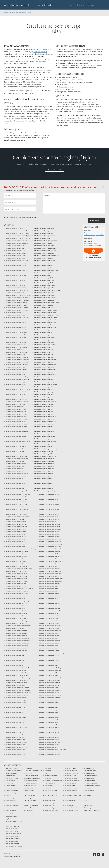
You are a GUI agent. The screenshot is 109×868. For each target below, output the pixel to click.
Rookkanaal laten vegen (51, 793)
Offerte (47, 773)
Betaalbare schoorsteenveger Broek (15, 355)
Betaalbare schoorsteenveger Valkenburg (50, 668)
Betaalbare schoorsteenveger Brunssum (16, 367)
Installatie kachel (29, 788)
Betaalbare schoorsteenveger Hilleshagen (45, 389)
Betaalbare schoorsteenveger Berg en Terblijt (18, 298)
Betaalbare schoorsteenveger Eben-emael (17, 449)
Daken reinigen (10, 783)
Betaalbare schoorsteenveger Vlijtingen (49, 683)
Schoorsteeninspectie (70, 798)
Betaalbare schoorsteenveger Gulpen (44, 325)
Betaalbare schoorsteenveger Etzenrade (45, 236)
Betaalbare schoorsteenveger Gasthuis (44, 260)
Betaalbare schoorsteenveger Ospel (15, 685)
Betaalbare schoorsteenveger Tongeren (49, 641)
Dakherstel (9, 795)
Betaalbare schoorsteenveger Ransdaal (16, 742)
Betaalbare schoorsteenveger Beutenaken (17, 307)
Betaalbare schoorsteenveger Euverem (44, 238)
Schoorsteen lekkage (70, 768)
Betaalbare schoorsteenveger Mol (15, 606)
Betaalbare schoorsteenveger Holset (44, 404)
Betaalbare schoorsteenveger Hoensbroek (45, 397)
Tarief (85, 800)
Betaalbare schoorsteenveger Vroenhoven (50, 695)
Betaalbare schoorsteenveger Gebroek (44, 263)
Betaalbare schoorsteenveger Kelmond (45, 476)
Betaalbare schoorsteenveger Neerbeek (16, 631)
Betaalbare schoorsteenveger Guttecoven (45, 327)
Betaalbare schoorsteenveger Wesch (48, 715)
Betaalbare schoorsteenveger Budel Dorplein (18, 377)
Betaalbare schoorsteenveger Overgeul (16, 700)
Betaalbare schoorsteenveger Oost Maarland (18, 673)
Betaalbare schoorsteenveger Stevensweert (50, 596)
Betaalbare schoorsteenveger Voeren (49, 688)
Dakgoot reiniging (11, 786)
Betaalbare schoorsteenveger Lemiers (16, 529)
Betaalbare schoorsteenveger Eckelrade (16, 456)
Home (6, 13)
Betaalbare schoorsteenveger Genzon (44, 280)
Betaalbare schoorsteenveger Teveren (49, 636)
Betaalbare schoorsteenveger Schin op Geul (50, 532)
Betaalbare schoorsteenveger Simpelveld (50, 549)
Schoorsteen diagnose (51, 803)
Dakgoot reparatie (11, 788)
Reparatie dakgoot (50, 783)
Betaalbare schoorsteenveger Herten (44, 379)
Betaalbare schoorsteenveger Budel (15, 374)
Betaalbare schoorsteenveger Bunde (15, 384)
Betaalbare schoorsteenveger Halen (44, 332)
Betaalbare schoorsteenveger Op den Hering (18, 678)
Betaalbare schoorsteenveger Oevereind (17, 663)
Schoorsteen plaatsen (71, 776)
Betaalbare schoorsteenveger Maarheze (16, 554)
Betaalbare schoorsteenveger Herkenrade (45, 377)
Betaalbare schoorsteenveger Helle (43, 372)
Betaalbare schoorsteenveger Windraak (49, 732)
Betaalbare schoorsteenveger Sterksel (49, 593)
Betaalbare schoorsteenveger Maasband (17, 556)
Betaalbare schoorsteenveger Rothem (49, 509)
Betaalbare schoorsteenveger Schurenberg (50, 544)
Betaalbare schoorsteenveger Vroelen (49, 693)
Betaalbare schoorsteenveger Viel (48, 673)
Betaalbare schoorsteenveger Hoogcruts (45, 421)
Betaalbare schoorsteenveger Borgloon (16, 337)
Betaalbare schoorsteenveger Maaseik (16, 561)
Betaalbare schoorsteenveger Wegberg (49, 710)
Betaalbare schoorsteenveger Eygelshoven (45, 241)
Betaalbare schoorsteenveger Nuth (15, 655)
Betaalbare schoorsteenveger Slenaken (49, 569)
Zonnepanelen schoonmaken (14, 846)
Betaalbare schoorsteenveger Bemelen (16, 288)
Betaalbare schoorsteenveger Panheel (16, 703)
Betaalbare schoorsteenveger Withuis (49, 737)
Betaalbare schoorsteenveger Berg (15, 293)
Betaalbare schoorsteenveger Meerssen (16, 586)
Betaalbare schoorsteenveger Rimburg (49, 494)
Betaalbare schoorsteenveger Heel (43, 347)
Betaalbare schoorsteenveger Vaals (48, 665)
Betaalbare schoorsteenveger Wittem (49, 740)
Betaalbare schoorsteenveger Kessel (44, 483)
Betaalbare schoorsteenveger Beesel (15, 285)
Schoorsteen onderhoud (71, 773)
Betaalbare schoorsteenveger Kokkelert (16, 507)
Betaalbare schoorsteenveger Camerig (16, 392)
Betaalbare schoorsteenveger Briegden (16, 352)
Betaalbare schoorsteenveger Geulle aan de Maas (47, 290)
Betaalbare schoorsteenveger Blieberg (16, 325)
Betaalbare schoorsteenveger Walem (48, 700)
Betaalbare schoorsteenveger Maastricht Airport (19, 569)
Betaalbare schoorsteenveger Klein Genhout (18, 497)
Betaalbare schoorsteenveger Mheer (15, 598)
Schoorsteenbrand (70, 793)
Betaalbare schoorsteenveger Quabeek (16, 735)
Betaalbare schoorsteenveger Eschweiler (45, 231)
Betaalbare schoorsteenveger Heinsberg (45, 364)
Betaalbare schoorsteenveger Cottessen (16, 399)
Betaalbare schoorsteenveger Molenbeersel (17, 611)
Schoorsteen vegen (70, 786)
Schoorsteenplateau (89, 768)
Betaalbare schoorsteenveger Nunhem (16, 653)
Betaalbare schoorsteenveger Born (15, 340)
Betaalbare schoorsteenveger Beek (15, 283)
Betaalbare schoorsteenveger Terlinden (49, 626)
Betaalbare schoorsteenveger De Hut (16, 417)
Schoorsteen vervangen (71, 791)
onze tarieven (77, 111)
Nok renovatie (49, 768)
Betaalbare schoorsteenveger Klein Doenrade (18, 494)
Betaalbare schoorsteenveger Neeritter (16, 636)
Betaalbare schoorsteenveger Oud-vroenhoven (18, 693)
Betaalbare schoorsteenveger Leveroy (16, 532)
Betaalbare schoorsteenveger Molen (15, 608)
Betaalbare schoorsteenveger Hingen (44, 392)
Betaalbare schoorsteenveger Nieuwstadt (17, 646)
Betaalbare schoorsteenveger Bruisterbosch (17, 364)
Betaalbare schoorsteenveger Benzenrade (17, 290)
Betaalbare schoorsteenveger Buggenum (17, 382)
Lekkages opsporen (29, 795)
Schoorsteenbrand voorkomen (73, 795)
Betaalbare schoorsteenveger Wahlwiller (49, 698)
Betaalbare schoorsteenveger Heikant (44, 362)
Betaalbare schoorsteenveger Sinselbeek (50, 551)
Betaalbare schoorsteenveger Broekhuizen (17, 360)
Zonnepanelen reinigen (12, 841)
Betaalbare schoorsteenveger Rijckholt (16, 757)
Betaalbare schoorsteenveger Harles (44, 340)
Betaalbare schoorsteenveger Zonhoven (49, 752)
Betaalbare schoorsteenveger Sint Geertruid (50, 556)
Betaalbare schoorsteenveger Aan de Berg (17, 231)
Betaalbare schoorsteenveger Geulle (44, 288)
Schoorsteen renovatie (71, 778)
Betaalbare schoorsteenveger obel (15, 660)
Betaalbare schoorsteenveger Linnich (16, 541)
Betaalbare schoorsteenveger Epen (15, 488)
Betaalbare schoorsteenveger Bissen (15, 320)
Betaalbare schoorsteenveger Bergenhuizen (17, 300)
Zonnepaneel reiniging (12, 831)
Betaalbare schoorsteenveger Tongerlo (49, 643)
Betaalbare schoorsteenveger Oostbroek (17, 675)
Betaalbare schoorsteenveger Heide (44, 357)
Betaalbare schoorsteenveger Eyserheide (45, 248)
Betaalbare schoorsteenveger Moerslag (16, 603)
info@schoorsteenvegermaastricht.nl (94, 235)
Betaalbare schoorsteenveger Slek (48, 566)
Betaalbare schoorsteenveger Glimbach (45, 298)
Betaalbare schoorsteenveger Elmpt (15, 481)
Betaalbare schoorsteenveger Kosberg (16, 512)
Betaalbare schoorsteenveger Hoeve (44, 399)
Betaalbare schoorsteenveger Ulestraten (49, 658)
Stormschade (88, 795)
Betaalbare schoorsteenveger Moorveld (16, 616)
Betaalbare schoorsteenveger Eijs (15, 461)
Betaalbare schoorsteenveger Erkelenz (44, 228)
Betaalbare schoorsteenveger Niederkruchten (18, 641)
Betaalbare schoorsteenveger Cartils (15, 394)
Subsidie (86, 798)
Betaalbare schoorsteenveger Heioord (44, 367)
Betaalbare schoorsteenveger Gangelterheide (46, 255)
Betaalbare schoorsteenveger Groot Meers (45, 317)
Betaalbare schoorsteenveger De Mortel (16, 426)
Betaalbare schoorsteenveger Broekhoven (17, 357)
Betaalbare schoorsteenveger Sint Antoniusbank (52, 554)
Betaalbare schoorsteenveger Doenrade (16, 444)
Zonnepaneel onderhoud (13, 826)
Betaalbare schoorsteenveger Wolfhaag (49, 742)
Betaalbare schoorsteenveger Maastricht (17, 566)
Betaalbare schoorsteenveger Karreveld (45, 471)
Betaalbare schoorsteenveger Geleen (44, 273)
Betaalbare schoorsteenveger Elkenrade (16, 476)
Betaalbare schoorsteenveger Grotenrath (45, 322)
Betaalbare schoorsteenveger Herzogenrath (46, 382)
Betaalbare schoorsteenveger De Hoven (16, 414)
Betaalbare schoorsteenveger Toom (48, 646)
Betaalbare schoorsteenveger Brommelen (17, 362)
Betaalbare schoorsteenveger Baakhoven (17, 270)
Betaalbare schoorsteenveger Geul (43, 283)
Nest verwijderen (29, 810)
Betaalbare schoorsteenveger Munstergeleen (18, 621)
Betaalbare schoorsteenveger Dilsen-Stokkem (18, 441)
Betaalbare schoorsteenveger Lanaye (16, 524)
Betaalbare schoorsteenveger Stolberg (49, 598)
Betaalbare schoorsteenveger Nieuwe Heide (18, 643)
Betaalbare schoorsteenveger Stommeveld (50, 601)
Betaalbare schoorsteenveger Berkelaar (16, 305)
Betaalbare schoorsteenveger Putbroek (16, 730)
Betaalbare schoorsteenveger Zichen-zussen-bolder (52, 750)
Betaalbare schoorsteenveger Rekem (16, 750)
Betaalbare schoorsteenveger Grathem (44, 307)
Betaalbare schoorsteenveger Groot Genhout (46, 315)
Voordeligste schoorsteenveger (14, 821)
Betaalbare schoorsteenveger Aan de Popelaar (18, 236)
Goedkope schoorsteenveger (32, 778)
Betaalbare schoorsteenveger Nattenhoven (17, 623)
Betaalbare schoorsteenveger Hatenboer (45, 345)
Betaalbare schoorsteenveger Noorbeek (16, 650)
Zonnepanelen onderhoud (13, 839)
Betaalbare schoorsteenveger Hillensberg (45, 387)
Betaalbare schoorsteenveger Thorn (48, 638)
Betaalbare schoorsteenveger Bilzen (15, 315)
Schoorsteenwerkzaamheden (92, 786)
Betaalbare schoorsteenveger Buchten (16, 372)
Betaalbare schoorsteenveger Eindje (15, 471)
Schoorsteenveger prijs (90, 781)
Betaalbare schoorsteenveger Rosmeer (49, 507)
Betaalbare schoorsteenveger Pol (15, 725)
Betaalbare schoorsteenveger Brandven (16, 347)
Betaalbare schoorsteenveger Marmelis (16, 579)
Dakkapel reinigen (11, 798)
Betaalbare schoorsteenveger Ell (14, 478)
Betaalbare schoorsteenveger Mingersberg (17, 601)
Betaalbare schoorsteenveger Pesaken (16, 717)
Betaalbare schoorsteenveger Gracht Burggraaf (47, 303)
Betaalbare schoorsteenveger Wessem (49, 717)
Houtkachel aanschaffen (31, 783)
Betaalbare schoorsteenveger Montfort (16, 613)
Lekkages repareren (29, 798)
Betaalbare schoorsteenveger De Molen (16, 424)
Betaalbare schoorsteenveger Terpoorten (50, 631)
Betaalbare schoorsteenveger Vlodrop (49, 685)
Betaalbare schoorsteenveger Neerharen (17, 633)
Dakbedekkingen (10, 781)
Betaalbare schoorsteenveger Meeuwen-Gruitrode (19, 589)
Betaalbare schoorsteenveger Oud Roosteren (18, 690)
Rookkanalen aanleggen (51, 795)
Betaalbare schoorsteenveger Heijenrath (45, 360)
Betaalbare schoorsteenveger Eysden (44, 246)
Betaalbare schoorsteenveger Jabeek (44, 466)
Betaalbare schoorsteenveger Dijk (15, 439)
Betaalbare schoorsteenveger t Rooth (49, 613)
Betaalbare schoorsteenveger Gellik (44, 275)
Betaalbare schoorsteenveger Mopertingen (17, 618)
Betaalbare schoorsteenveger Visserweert (50, 680)
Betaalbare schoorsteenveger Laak (15, 519)
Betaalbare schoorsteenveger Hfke (43, 451)
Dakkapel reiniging (11, 800)
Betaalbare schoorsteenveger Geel (43, 265)
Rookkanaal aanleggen (51, 791)
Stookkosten (87, 793)
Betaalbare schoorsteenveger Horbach (44, 424)
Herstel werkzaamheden (31, 781)
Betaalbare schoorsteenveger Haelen (44, 330)
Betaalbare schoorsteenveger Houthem (45, 431)
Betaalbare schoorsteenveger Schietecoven (50, 524)
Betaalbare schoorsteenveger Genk (43, 278)
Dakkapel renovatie (11, 803)
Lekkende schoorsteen (30, 800)
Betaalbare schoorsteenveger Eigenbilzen (17, 459)
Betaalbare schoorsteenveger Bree (15, 350)
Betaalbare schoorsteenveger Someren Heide (51, 579)
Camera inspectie (10, 776)
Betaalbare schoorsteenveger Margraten (17, 571)
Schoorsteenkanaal (70, 800)
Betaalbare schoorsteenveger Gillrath (44, 295)
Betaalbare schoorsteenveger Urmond (49, 663)
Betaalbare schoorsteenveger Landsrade (17, 527)
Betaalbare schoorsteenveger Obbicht (16, 658)
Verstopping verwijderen (91, 808)
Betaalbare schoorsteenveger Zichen (48, 747)
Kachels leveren (28, 793)
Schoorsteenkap (69, 805)
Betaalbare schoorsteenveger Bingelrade (17, 317)
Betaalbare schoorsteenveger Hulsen (44, 439)
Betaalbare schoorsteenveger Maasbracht (17, 559)
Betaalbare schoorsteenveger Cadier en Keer (18, 389)
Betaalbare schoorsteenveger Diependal (17, 434)
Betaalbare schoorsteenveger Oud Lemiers (17, 688)
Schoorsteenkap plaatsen (72, 810)
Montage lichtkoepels (30, 808)
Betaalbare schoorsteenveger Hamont (44, 337)
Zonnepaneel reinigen (12, 829)
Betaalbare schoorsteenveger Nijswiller (16, 648)
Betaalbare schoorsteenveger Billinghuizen (17, 310)
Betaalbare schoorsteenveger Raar (15, 737)
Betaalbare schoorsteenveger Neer (15, 628)
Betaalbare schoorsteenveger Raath (15, 740)
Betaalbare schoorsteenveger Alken (15, 251)
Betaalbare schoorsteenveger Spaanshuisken (51, 581)
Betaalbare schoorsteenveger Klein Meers (17, 499)
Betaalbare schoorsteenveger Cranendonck (17, 402)
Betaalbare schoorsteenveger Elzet (15, 486)
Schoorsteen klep (49, 808)
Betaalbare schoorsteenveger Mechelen (16, 581)
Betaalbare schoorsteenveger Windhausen (50, 730)
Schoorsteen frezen (50, 805)
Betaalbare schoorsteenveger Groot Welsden (46, 320)
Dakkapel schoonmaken (12, 805)
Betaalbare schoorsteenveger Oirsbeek (16, 670)
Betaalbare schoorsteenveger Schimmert (50, 529)
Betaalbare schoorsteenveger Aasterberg (17, 243)
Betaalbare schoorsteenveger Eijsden (20, 13)
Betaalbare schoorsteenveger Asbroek (16, 265)
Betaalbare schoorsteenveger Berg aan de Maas (19, 295)
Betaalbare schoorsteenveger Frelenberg (45, 251)
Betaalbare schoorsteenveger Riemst (16, 755)
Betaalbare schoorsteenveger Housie (44, 429)
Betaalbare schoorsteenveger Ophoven (16, 683)
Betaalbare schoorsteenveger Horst (44, 426)
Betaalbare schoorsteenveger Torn (48, 648)
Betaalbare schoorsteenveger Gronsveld (45, 312)
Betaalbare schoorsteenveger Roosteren (49, 502)
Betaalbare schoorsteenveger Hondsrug (45, 417)
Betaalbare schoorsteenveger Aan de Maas (17, 233)
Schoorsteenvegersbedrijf (91, 783)
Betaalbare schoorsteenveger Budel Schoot (17, 379)
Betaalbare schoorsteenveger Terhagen (49, 621)
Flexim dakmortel (29, 768)
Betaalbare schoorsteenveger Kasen (44, 474)
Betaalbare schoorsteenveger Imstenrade (45, 456)
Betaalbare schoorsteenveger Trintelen (49, 650)
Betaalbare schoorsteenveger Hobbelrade (45, 394)
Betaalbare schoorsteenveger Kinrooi (44, 488)
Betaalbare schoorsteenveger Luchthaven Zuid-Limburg (21, 549)
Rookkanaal (48, 788)
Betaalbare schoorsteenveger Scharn (48, 517)
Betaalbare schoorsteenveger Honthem (45, 419)
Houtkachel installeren (30, 786)
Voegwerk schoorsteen (12, 814)
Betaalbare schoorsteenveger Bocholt (16, 327)
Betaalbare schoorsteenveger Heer (43, 350)
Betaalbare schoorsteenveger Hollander (45, 402)
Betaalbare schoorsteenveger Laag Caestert (17, 517)
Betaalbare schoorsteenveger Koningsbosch (18, 509)
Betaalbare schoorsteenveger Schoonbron (50, 541)
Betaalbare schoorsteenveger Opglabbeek (17, 680)
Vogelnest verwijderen (12, 816)
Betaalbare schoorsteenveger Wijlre (48, 725)
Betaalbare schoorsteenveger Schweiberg (50, 546)
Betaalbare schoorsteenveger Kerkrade (44, 481)
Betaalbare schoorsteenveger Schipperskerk (50, 539)
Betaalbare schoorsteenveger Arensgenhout (18, 263)
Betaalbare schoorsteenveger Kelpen (44, 478)
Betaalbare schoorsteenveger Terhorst (49, 623)
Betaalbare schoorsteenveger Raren (15, 745)
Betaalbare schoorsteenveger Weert (48, 707)
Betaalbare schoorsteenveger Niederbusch (17, 638)
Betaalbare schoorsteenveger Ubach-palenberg (51, 653)
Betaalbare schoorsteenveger (14, 771)
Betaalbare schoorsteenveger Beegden (16, 280)
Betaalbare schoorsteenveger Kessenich (45, 486)
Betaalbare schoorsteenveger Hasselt (44, 342)
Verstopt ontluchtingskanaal (92, 810)
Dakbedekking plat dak (12, 778)
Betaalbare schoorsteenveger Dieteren (16, 436)
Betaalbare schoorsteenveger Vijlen (48, 675)
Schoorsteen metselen (71, 771)
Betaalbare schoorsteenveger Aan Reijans (17, 241)
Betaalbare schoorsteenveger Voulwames (50, 690)
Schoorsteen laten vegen (51, 810)
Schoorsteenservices (89, 773)
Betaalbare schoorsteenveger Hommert (45, 414)
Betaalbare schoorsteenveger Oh (15, 665)
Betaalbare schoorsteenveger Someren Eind (50, 576)
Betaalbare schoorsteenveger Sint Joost (49, 559)
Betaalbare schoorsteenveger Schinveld (49, 536)
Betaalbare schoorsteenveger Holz (43, 412)
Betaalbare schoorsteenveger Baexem (16, 273)
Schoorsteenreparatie (90, 771)
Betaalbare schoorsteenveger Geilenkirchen (46, 270)
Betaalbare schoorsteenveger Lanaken (16, 522)
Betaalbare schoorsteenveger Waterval (49, 705)
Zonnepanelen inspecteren (13, 836)
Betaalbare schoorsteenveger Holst (43, 407)
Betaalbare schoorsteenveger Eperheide (16, 491)
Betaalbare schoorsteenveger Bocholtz (16, 330)
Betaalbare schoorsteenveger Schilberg (49, 527)
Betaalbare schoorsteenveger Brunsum (16, 369)
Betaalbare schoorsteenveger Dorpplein (16, 446)
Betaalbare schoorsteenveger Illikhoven (45, 454)
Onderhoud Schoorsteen (51, 776)
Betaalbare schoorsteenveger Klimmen (16, 504)
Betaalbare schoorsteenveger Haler (43, 335)
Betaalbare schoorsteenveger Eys (43, 243)
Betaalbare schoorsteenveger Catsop (16, 397)
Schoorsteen (48, 798)
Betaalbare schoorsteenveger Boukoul (16, 342)
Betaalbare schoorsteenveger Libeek (15, 534)
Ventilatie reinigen (89, 805)
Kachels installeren (29, 791)
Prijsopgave (48, 778)
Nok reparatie (48, 771)
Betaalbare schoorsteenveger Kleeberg (44, 491)
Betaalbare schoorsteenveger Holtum (44, 409)
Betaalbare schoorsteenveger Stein (48, 591)
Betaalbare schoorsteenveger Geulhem (45, 285)
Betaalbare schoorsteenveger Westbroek (50, 720)
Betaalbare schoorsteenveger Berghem (16, 303)
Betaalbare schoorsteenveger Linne (15, 539)
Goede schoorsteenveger (31, 776)
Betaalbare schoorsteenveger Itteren (44, 461)
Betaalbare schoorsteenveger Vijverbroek (50, 678)
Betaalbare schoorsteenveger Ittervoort (45, 464)
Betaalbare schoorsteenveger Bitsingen (16, 322)
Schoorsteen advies (50, 800)
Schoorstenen (88, 788)
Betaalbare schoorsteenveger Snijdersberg (50, 571)
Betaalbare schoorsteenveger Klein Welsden (18, 502)
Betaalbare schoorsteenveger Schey (48, 522)
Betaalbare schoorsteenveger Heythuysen (45, 384)
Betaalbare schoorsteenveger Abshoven (16, 246)
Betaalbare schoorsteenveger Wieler (48, 722)
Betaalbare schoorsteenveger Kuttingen (16, 514)
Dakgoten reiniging (11, 793)
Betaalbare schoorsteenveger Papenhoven (17, 705)
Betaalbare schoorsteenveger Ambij (15, 255)
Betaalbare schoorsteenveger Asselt (15, 268)
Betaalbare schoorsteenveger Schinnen (49, 534)
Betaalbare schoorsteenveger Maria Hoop (17, 574)
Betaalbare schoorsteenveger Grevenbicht (45, 310)
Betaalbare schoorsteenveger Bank (15, 278)
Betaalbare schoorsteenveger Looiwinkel (17, 544)
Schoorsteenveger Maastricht (17, 5)
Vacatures (87, 803)
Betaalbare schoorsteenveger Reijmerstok (17, 747)
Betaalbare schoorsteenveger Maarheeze (17, 551)
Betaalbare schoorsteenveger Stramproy (49, 603)
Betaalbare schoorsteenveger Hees (43, 355)
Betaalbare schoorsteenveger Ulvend (49, 660)
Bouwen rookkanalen (12, 773)
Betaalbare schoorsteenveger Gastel (44, 258)
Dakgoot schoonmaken (12, 791)
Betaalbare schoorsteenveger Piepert (16, 720)
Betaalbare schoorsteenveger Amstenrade (17, 260)
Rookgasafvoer (49, 786)
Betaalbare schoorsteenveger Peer (15, 710)
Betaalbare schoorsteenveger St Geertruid (50, 586)
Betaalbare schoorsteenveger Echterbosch (17, 454)
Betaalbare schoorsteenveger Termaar (49, 628)
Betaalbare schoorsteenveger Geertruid (45, 268)
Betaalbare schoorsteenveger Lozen (15, 546)
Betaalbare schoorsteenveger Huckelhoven (46, 434)
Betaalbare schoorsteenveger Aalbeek (16, 228)
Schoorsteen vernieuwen (71, 788)
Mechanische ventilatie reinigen (33, 803)
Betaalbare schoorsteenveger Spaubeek (49, 584)
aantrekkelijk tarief (40, 52)
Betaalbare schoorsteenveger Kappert (44, 469)
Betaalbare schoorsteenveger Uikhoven (49, 655)
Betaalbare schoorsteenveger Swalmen (49, 608)
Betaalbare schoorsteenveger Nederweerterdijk (18, 626)
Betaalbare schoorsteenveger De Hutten (17, 419)
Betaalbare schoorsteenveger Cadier (15, 387)
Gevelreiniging (28, 773)
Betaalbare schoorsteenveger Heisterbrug (45, 369)
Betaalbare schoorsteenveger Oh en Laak (17, 668)
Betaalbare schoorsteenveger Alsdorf (16, 253)
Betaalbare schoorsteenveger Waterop (49, 703)
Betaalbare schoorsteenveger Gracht (44, 300)
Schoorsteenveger (89, 778)
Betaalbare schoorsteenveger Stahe (48, 589)
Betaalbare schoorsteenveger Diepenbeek (17, 431)
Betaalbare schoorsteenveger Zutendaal (49, 755)
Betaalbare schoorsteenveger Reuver (16, 752)
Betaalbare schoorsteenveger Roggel (48, 499)
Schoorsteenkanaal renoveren (73, 803)
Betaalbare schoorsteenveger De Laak (16, 421)
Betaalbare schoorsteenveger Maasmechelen (18, 564)
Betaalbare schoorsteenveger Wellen (48, 712)
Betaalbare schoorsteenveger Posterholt (17, 727)
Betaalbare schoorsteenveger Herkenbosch (46, 374)
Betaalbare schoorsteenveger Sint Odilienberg (51, 561)
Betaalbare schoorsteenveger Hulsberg (44, 436)
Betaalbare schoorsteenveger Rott (48, 512)
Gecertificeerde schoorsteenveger (33, 771)
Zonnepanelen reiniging (12, 844)
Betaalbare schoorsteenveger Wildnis (49, 727)
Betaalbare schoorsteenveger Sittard (48, 564)
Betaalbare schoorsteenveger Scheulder (49, 519)
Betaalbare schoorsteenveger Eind (15, 469)
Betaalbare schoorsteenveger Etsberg (44, 233)
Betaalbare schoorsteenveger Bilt (15, 312)
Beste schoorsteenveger (12, 768)
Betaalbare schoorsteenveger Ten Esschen (50, 616)
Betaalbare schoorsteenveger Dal (15, 407)
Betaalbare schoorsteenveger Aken (15, 248)
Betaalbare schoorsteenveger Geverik (44, 293)
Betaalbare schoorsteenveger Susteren (49, 606)
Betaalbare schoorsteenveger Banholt (16, 275)
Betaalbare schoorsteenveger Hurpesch (45, 446)
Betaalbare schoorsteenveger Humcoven (45, 441)
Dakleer (8, 808)
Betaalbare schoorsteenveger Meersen (16, 584)
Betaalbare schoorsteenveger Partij (15, 707)
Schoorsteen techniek (71, 783)
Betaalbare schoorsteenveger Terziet (48, 633)
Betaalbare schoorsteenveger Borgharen (17, 335)
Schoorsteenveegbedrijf (90, 776)
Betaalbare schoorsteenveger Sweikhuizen (50, 611)
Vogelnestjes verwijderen (12, 819)
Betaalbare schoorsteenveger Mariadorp (17, 576)
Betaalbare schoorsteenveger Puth (15, 732)
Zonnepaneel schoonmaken (13, 834)
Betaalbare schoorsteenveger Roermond (50, 497)
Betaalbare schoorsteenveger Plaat (15, 722)
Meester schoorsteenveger (31, 805)
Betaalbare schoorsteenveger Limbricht (16, 536)
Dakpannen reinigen (11, 810)
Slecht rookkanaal (89, 791)
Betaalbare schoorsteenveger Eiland (15, 466)
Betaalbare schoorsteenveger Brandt (16, 345)
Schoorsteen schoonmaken (72, 781)
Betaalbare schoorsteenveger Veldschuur (50, 670)
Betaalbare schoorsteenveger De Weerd (16, 429)
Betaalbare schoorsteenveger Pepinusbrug (17, 715)
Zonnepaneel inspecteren (13, 824)
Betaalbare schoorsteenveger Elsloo (15, 483)
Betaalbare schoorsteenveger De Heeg (16, 412)
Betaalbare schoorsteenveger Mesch (15, 596)
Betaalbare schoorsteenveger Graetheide (45, 305)
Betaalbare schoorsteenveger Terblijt (48, 618)
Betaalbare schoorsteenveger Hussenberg (45, 449)
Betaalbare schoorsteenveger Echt (15, 451)
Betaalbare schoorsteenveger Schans (49, 514)
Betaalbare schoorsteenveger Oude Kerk (17, 695)
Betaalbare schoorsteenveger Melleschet (17, 591)
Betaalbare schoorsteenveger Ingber (44, 459)
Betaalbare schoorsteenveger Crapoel (16, 404)
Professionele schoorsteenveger (53, 781)
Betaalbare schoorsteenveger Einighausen (17, 474)
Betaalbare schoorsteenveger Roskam (49, 504)
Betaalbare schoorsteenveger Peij (15, 712)
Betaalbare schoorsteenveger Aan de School (18, 238)
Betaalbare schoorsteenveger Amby (15, 258)
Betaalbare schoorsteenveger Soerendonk (50, 574)
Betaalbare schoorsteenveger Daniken (16, 409)
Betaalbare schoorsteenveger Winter (48, 735)
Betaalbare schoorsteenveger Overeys (16, 698)
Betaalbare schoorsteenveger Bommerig (17, 332)
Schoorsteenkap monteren (72, 808)
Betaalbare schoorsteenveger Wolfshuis (49, 745)
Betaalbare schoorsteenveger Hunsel (44, 444)
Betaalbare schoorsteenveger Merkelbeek (17, 593)
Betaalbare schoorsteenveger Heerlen (44, 352)
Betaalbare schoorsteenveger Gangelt (44, 253)
